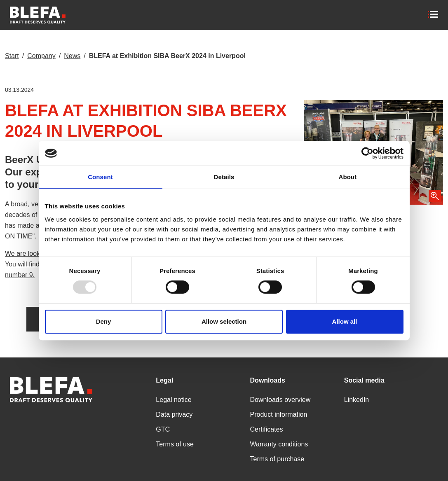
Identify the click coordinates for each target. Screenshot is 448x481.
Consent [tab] (100, 177)
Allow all (345, 321)
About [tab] (348, 177)
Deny (104, 321)
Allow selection (224, 321)
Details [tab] (224, 177)
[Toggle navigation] (434, 15)
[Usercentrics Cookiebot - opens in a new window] (367, 153)
